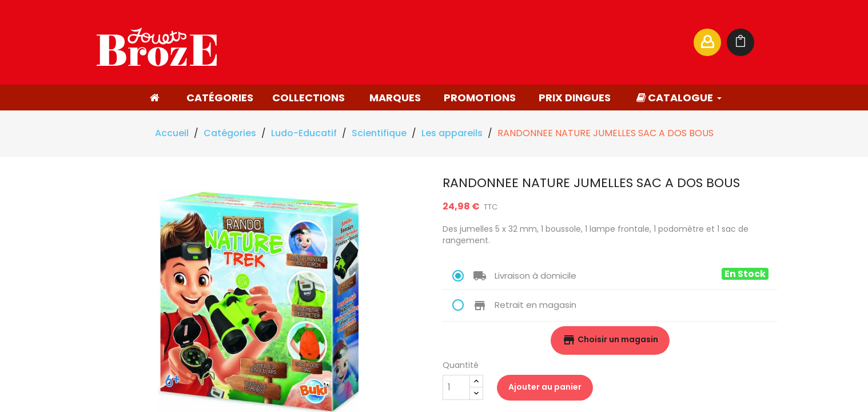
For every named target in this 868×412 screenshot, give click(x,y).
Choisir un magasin (610, 340)
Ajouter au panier (545, 387)
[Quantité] (456, 387)
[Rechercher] (574, 42)
